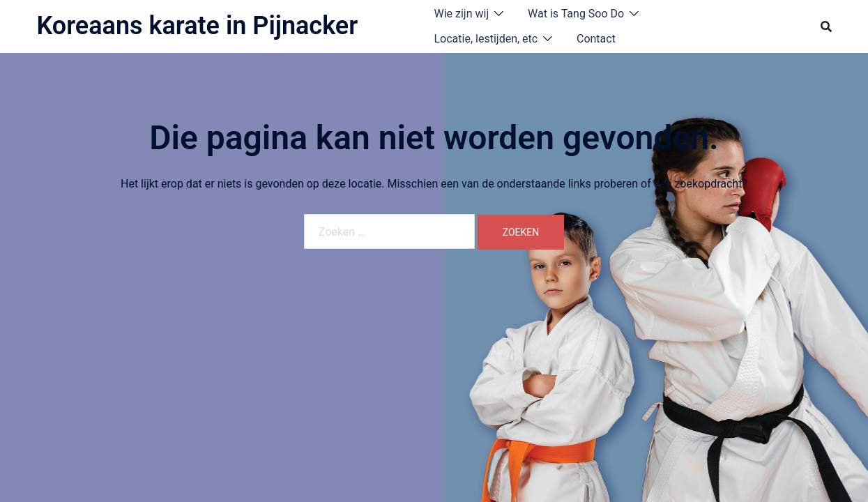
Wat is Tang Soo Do (576, 14)
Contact (596, 39)
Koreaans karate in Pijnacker (198, 26)
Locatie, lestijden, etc (486, 39)
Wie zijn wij (462, 14)
